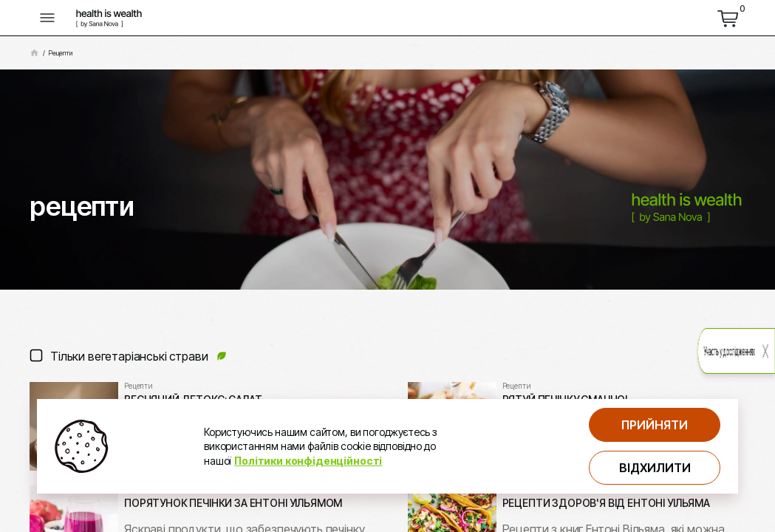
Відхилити (655, 468)
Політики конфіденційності (308, 461)
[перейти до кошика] (728, 18)
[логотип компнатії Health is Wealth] (109, 18)
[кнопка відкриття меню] (47, 18)
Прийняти (655, 425)
